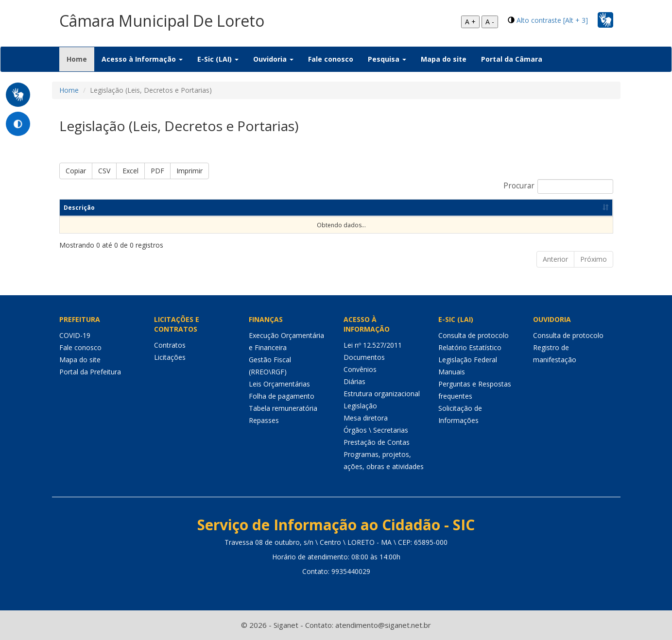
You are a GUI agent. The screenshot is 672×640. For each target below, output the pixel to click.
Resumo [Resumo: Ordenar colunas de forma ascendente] (185, 208)
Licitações (170, 357)
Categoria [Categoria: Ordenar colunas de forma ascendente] (284, 208)
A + (470, 22)
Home (80, 59)
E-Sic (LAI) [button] (218, 59)
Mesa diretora (366, 418)
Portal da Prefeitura (90, 372)
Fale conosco (331, 59)
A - (490, 22)
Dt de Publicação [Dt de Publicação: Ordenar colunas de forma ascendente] (404, 208)
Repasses (264, 420)
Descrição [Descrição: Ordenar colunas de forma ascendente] (79, 208)
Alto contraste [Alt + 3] (552, 20)
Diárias (354, 381)
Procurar (558, 186)
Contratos (170, 345)
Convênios (360, 369)
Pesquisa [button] (387, 59)
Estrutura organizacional (382, 394)
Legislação (360, 406)
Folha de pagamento (282, 396)
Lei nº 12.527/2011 (373, 345)
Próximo (594, 259)
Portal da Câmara (512, 59)
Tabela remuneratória (283, 408)
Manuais (452, 372)
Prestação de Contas (377, 442)
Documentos (364, 357)
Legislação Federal (468, 360)
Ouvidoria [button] (273, 59)
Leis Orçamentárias (279, 384)
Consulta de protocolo (474, 335)
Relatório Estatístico (470, 347)
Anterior (555, 259)
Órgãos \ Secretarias (376, 430)
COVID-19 (75, 335)
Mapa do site (444, 59)
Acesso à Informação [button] (142, 59)
